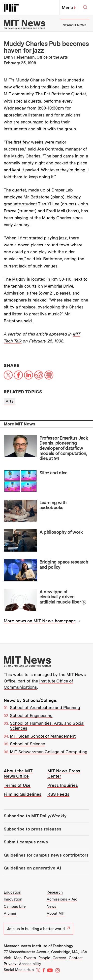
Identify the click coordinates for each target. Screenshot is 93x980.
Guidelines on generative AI (32, 868)
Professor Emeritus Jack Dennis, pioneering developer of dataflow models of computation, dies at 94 (64, 448)
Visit (8, 958)
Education (13, 892)
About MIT (56, 913)
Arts (10, 401)
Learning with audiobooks (53, 505)
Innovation (13, 899)
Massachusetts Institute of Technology (38, 946)
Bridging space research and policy (64, 565)
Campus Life (15, 906)
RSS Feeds (58, 794)
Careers (59, 958)
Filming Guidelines (23, 794)
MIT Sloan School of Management (43, 736)
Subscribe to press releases (32, 829)
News (51, 906)
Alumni (10, 913)
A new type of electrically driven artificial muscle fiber (60, 597)
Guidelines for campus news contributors (46, 855)
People (44, 958)
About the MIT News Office (18, 773)
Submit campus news (26, 842)
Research (55, 892)
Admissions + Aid (62, 899)
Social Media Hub (19, 970)
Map (18, 958)
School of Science (27, 744)
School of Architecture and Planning (45, 708)
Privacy (10, 964)
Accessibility (30, 964)
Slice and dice (53, 473)
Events (30, 958)
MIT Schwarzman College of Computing (49, 752)
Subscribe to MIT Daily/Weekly (35, 816)
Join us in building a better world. (38, 929)
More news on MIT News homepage (40, 621)
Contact (76, 958)
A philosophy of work (61, 532)
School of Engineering (31, 716)
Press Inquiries (63, 785)
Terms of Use (17, 785)
